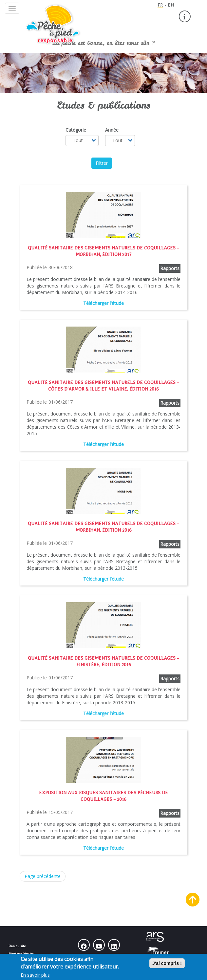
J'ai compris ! (167, 965)
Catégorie (76, 130)
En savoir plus (35, 977)
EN (171, 5)
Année (112, 130)
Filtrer (102, 163)
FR (160, 5)
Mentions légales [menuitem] (21, 953)
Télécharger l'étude (104, 303)
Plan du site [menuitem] (17, 946)
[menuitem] (185, 16)
